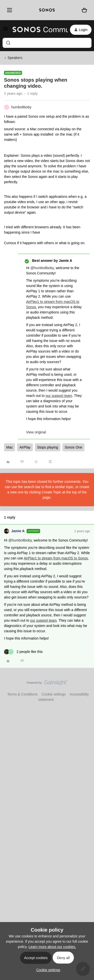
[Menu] (9, 10)
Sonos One (73, 447)
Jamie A (18, 531)
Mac (10, 447)
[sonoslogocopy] (47, 10)
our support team (59, 396)
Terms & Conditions (22, 694)
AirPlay (25, 447)
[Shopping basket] (84, 10)
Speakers (15, 58)
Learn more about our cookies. (52, 947)
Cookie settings (54, 694)
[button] (6, 30)
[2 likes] (23, 652)
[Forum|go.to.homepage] (37, 30)
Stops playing (48, 447)
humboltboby (21, 107)
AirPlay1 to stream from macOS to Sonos (56, 558)
